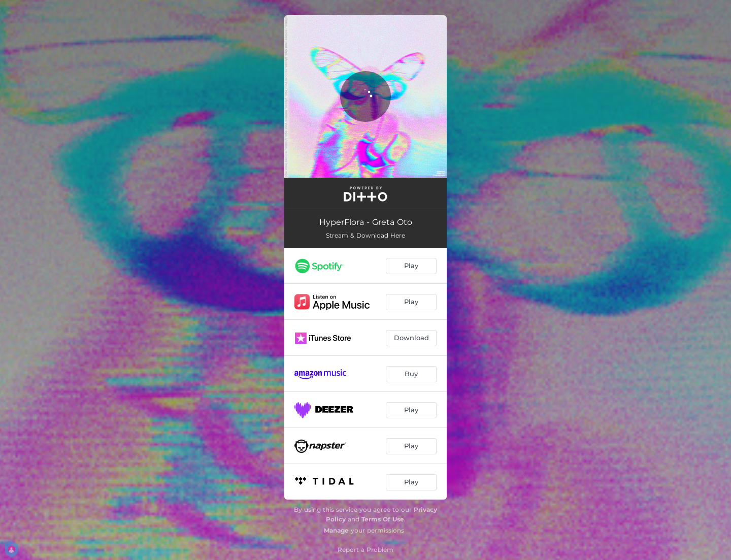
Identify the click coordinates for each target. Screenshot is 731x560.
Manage (336, 530)
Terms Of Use (383, 519)
